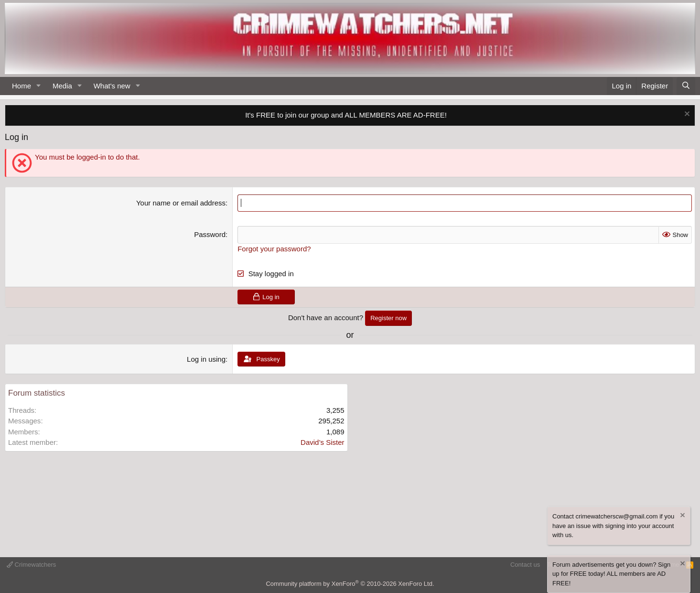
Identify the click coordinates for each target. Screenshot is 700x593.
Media (62, 86)
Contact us (525, 565)
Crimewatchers (31, 565)
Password (210, 234)
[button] (39, 86)
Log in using (206, 359)
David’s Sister (322, 442)
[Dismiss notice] (686, 115)
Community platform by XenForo (350, 584)
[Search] (686, 86)
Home (22, 86)
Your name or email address (181, 203)
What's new (112, 86)
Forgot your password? (274, 249)
